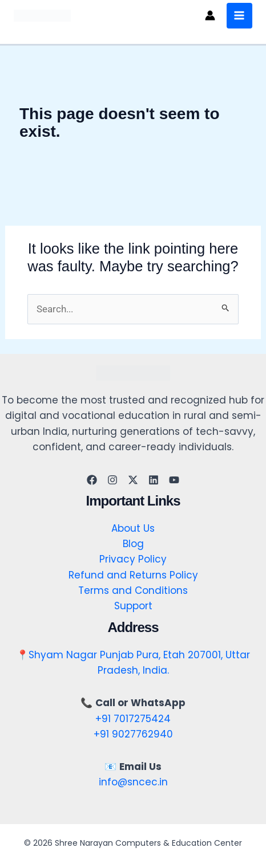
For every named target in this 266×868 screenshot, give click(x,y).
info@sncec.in (133, 782)
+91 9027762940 (133, 734)
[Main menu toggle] (240, 16)
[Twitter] (133, 480)
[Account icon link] (210, 15)
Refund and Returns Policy (133, 575)
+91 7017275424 (133, 719)
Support (133, 606)
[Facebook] (92, 480)
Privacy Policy (133, 559)
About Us (133, 528)
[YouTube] (174, 480)
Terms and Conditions (133, 590)
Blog (133, 544)
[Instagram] (112, 480)
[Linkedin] (154, 480)
